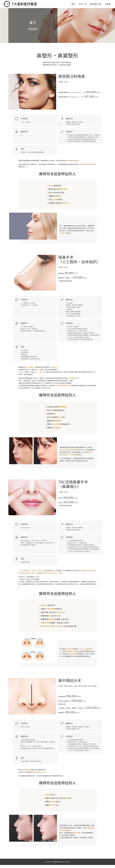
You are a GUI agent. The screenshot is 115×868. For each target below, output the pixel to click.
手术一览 (82, 5)
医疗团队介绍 (95, 5)
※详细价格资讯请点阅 (65, 282)
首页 (73, 5)
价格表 (108, 5)
